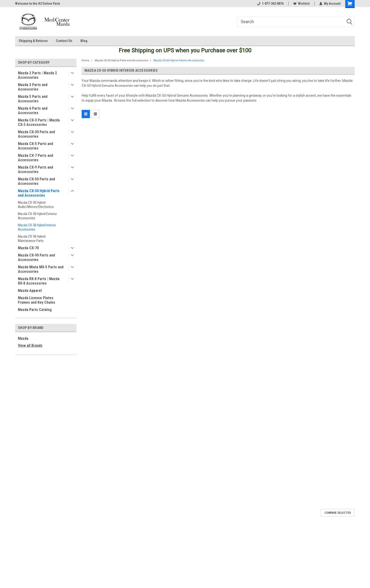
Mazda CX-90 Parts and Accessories (36, 257)
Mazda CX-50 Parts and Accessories (36, 181)
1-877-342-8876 (270, 4)
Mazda (23, 338)
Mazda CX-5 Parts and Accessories (36, 146)
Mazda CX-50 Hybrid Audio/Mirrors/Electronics (36, 205)
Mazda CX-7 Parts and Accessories (36, 158)
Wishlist (301, 4)
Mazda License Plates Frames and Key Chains (37, 300)
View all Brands (30, 346)
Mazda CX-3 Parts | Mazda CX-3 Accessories (39, 122)
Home (86, 60)
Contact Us (64, 41)
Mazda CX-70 (28, 248)
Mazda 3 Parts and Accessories (33, 87)
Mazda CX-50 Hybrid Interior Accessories (37, 227)
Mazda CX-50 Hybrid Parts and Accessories (39, 193)
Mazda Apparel (30, 291)
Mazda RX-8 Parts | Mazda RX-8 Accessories (39, 281)
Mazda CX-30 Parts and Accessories (36, 134)
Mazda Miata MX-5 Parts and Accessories (41, 269)
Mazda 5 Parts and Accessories (33, 99)
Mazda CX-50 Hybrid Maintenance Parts (32, 239)
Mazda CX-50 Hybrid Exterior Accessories (37, 216)
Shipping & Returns (33, 41)
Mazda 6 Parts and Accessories (33, 111)
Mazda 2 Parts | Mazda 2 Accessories (37, 75)
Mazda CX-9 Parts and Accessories (36, 170)
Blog (84, 41)
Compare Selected (338, 513)
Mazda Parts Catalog (35, 310)
